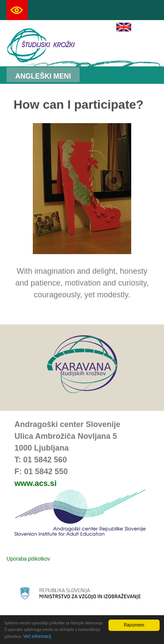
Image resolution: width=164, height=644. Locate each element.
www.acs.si (35, 483)
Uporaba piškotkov (28, 559)
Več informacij (37, 637)
